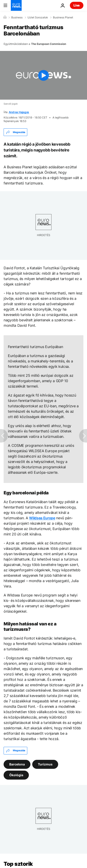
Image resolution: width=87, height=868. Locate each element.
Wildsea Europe (42, 518)
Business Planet (63, 18)
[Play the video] (43, 75)
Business (17, 18)
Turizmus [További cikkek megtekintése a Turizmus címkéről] (45, 764)
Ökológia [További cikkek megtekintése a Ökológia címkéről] (16, 775)
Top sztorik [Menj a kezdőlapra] (18, 864)
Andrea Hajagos (19, 112)
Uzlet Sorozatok (38, 18)
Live (77, 5)
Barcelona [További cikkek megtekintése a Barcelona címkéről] (17, 764)
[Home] (5, 17)
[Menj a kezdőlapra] (16, 5)
